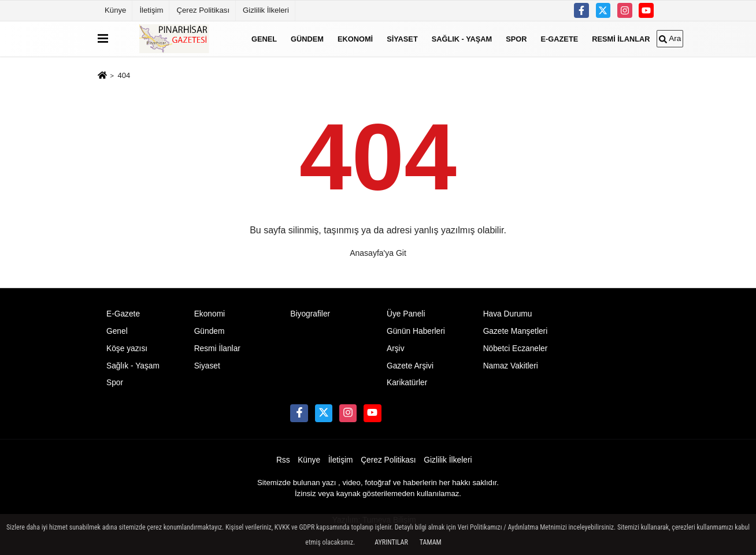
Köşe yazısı (127, 349)
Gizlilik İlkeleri (266, 10)
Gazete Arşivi (410, 366)
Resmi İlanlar (621, 38)
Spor (516, 38)
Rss (283, 460)
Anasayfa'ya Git (378, 253)
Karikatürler (407, 383)
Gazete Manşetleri (516, 331)
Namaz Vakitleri (511, 366)
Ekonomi (355, 38)
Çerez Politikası (203, 10)
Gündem (307, 38)
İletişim (151, 10)
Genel (264, 38)
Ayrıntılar (391, 542)
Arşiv (396, 349)
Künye (115, 10)
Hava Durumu (508, 314)
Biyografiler (310, 314)
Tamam (431, 542)
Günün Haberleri (416, 331)
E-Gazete (560, 38)
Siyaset (402, 38)
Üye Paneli (406, 314)
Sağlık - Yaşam (462, 38)
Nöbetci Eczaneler (516, 349)
